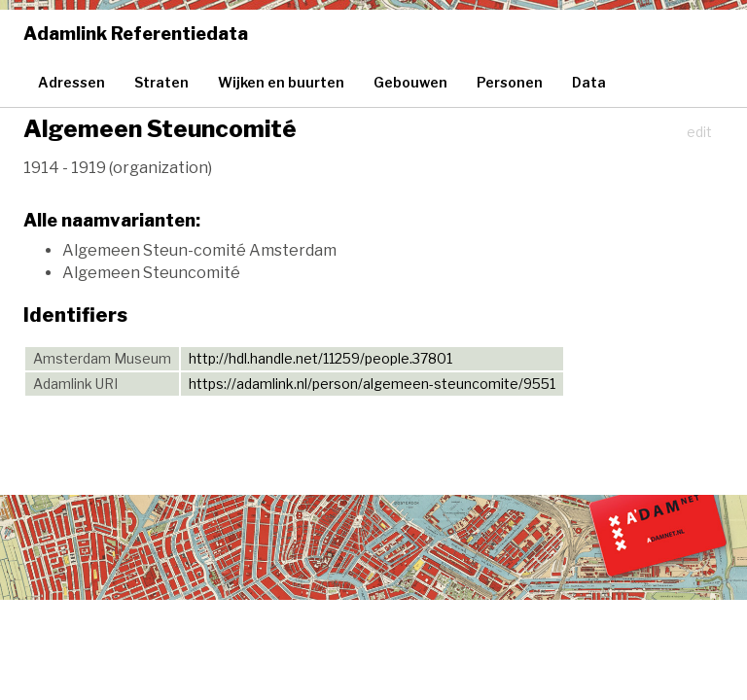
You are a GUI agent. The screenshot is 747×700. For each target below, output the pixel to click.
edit (699, 132)
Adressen (71, 82)
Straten (161, 82)
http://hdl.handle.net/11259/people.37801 (320, 358)
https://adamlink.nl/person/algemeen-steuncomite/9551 (372, 384)
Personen (510, 82)
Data (589, 82)
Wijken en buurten (281, 82)
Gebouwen (410, 82)
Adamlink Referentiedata (136, 34)
